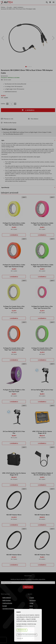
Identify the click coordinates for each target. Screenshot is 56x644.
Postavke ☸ (20, 638)
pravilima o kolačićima (29, 626)
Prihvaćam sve (22, 630)
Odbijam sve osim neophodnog (27, 635)
